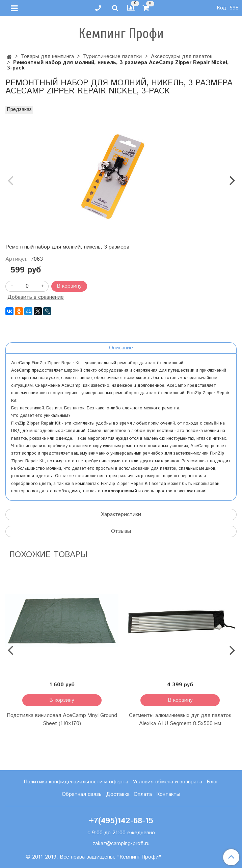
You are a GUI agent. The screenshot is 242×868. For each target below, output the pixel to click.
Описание (121, 348)
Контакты (168, 794)
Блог (212, 782)
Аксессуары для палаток (182, 56)
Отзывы (121, 531)
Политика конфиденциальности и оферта (76, 782)
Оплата (143, 794)
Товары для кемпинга (47, 56)
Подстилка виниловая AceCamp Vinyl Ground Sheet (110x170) (62, 719)
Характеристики (121, 514)
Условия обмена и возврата (167, 782)
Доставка (118, 794)
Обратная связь (82, 794)
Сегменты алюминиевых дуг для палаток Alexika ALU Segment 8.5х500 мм (180, 719)
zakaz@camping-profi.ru (121, 844)
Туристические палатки (112, 56)
